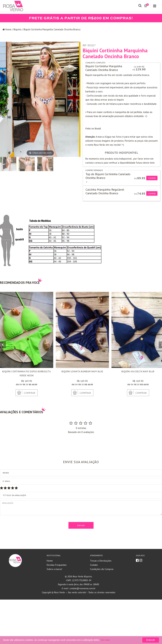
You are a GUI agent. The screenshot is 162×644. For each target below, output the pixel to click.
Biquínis (17, 29)
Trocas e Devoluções (101, 605)
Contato (94, 609)
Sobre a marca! (54, 613)
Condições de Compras (102, 613)
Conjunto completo (95, 63)
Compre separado (94, 170)
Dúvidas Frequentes (57, 609)
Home (8, 29)
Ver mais (105, 640)
